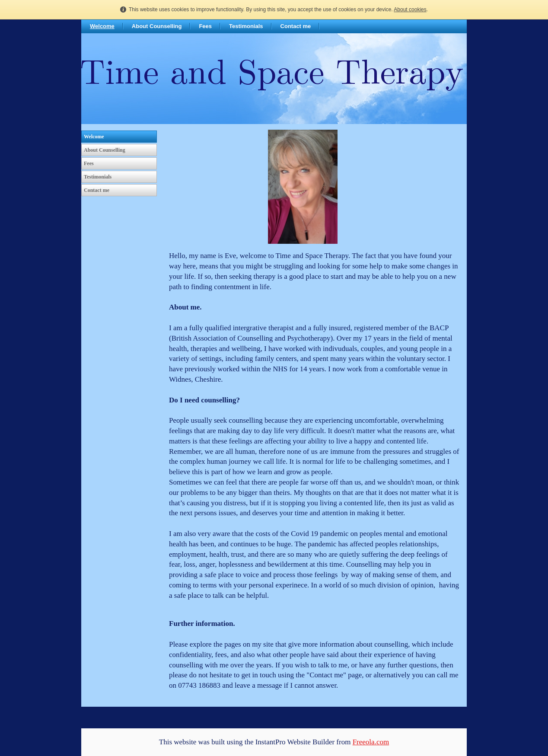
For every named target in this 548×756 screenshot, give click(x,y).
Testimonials (246, 26)
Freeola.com (371, 742)
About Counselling (157, 26)
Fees (205, 26)
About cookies (410, 10)
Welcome (102, 26)
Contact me (296, 26)
